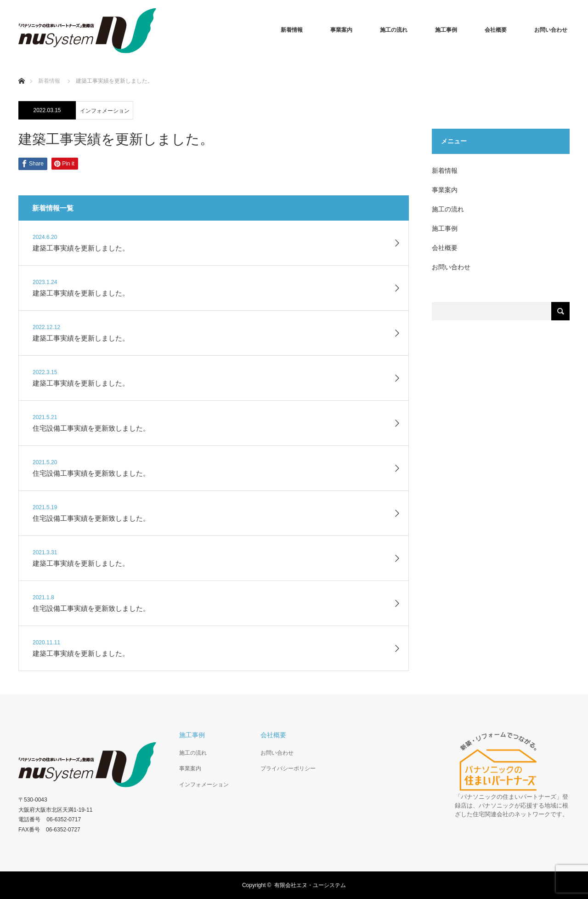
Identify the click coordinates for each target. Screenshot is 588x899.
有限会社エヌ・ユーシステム (310, 885)
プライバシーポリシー (288, 768)
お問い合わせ (551, 30)
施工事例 (446, 30)
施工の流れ (394, 30)
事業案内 (341, 30)
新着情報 (292, 30)
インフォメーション (105, 111)
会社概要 (496, 30)
